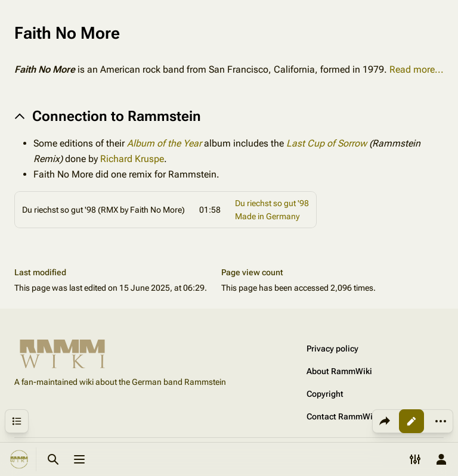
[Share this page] (385, 421)
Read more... (417, 69)
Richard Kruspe (132, 159)
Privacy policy (332, 349)
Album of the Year (164, 143)
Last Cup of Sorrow (327, 143)
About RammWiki (339, 371)
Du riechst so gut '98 (272, 203)
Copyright (325, 394)
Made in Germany (267, 216)
